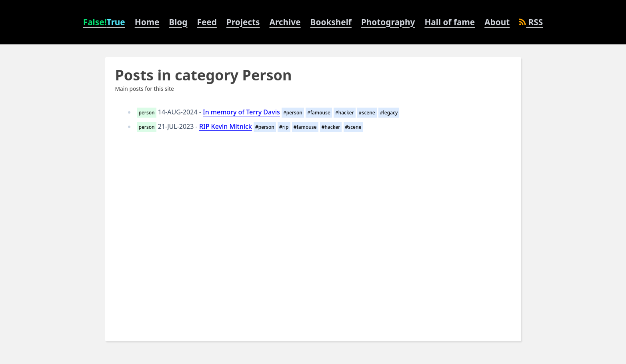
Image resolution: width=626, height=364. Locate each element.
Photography (388, 22)
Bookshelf (331, 22)
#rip (284, 127)
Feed (207, 22)
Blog (178, 22)
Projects (243, 22)
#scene (367, 113)
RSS (531, 22)
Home (147, 22)
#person (293, 113)
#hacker (345, 113)
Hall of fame (450, 22)
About (497, 22)
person (147, 113)
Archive (285, 22)
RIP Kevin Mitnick (226, 126)
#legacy (389, 113)
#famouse (319, 113)
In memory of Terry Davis (241, 112)
